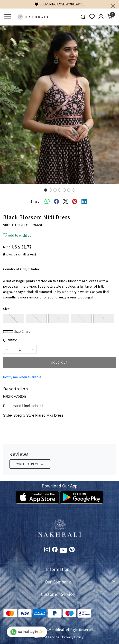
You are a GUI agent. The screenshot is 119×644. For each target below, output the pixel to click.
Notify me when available (22, 377)
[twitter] (66, 202)
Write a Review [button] (30, 464)
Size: (7, 309)
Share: (35, 201)
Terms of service (46, 637)
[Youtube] (63, 551)
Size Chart (16, 331)
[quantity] (20, 349)
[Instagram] (47, 550)
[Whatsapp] (47, 202)
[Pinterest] (72, 550)
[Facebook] (55, 550)
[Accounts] (101, 17)
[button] (9, 105)
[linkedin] (84, 202)
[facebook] (56, 202)
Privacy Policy (73, 637)
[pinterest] (75, 202)
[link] (83, 17)
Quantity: (10, 340)
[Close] (113, 6)
